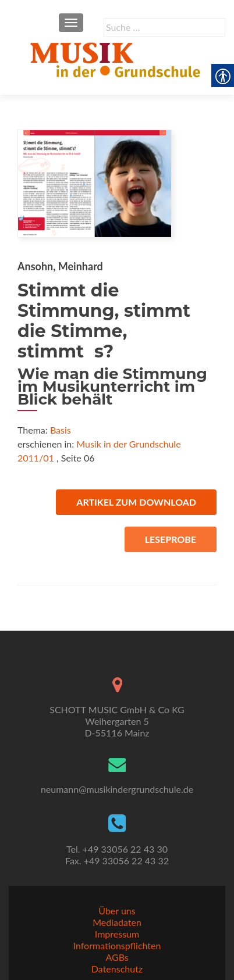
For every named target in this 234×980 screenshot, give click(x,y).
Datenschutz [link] (117, 969)
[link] (117, 58)
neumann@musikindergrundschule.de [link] (117, 789)
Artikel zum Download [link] (136, 502)
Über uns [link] (117, 911)
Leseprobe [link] (171, 539)
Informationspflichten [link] (117, 945)
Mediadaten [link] (117, 922)
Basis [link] (61, 430)
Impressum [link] (117, 934)
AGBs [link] (117, 957)
